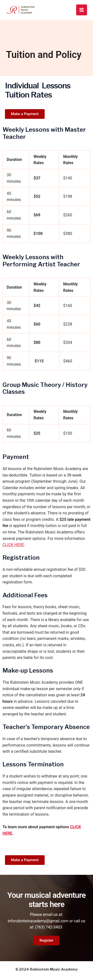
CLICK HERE (13, 545)
